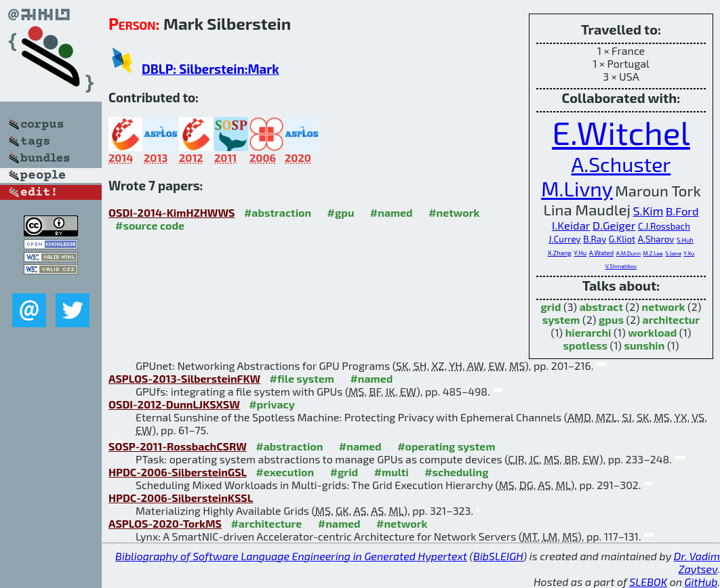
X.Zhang (560, 253)
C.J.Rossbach (664, 226)
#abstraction (278, 212)
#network (454, 212)
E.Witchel (621, 132)
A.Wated (601, 253)
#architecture (266, 523)
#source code (150, 225)
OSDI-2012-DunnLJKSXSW (174, 404)
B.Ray (595, 239)
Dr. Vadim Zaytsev (697, 562)
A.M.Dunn (628, 253)
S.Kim (648, 211)
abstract (601, 307)
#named (392, 212)
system (561, 319)
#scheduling (456, 472)
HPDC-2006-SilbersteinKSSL (181, 498)
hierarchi (588, 332)
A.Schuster (621, 164)
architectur (672, 319)
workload (652, 332)
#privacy (272, 404)
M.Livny (577, 188)
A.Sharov (656, 239)
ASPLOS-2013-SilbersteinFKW (184, 378)
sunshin (645, 345)
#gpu (341, 212)
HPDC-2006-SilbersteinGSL (178, 472)
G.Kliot (622, 239)
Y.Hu (580, 253)
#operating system (446, 446)
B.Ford (682, 211)
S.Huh (685, 240)
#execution (285, 472)
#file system (302, 378)
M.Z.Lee (653, 253)
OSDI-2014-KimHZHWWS (172, 212)
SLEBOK (648, 582)
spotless (585, 345)
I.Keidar (571, 225)
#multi (392, 472)
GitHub (701, 582)
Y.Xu (689, 253)
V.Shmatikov (621, 266)
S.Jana (673, 253)
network (664, 307)
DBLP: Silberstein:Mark (211, 69)
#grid (344, 472)
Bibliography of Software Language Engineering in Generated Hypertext (291, 556)
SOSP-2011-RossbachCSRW (178, 446)
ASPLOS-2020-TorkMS (165, 523)
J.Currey (565, 239)
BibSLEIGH (498, 556)
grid (551, 307)
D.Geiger (614, 225)
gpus (611, 319)
